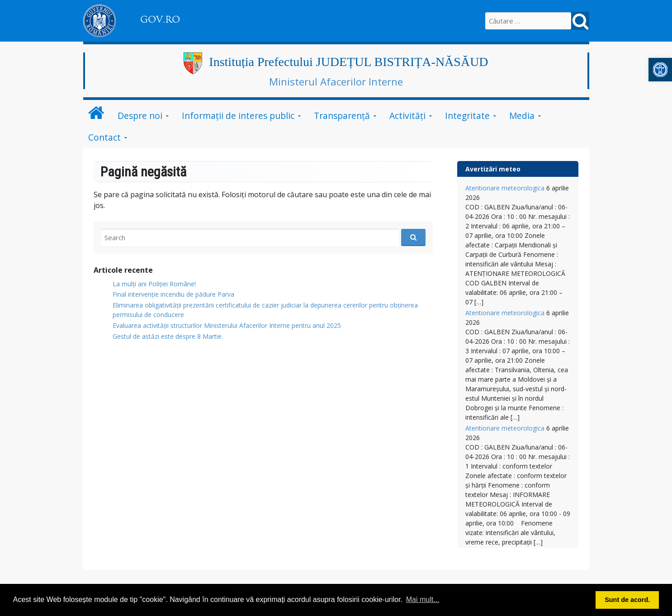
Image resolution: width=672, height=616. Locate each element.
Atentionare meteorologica (505, 188)
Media (522, 116)
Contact (104, 137)
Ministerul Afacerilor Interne (336, 81)
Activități (407, 116)
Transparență (342, 116)
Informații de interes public (238, 116)
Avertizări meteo (493, 169)
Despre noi (140, 116)
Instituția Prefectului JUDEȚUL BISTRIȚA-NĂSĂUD (348, 62)
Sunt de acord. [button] (627, 600)
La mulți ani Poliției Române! (154, 284)
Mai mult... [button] (423, 599)
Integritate (467, 116)
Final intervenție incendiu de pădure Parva (173, 294)
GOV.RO (160, 19)
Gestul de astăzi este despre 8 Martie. (168, 336)
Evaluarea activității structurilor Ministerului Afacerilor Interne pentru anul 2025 (227, 325)
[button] (660, 70)
